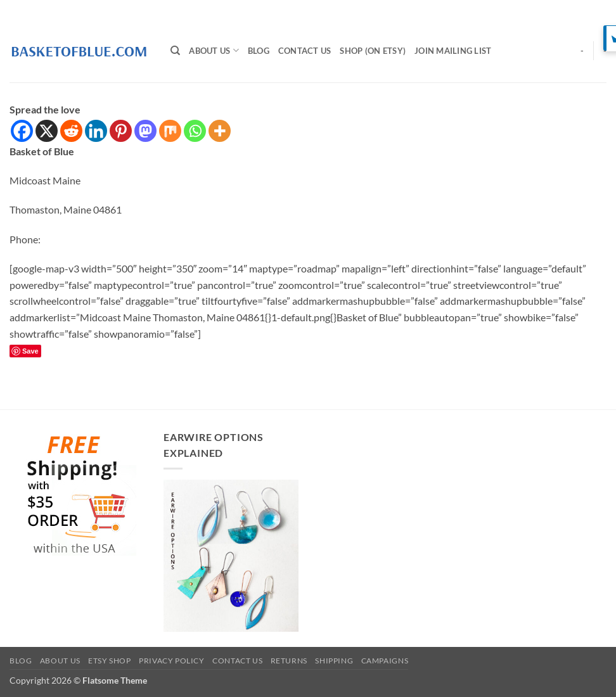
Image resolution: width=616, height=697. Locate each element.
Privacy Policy (172, 661)
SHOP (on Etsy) (373, 51)
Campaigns (385, 661)
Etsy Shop (110, 661)
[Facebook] (22, 131)
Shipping (334, 661)
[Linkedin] (96, 131)
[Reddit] (71, 131)
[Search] (175, 51)
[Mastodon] (145, 131)
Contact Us (305, 51)
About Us (214, 50)
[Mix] (170, 131)
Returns (289, 661)
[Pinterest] (121, 131)
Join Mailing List (453, 51)
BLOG (259, 51)
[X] (47, 131)
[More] (220, 131)
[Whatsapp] (195, 131)
